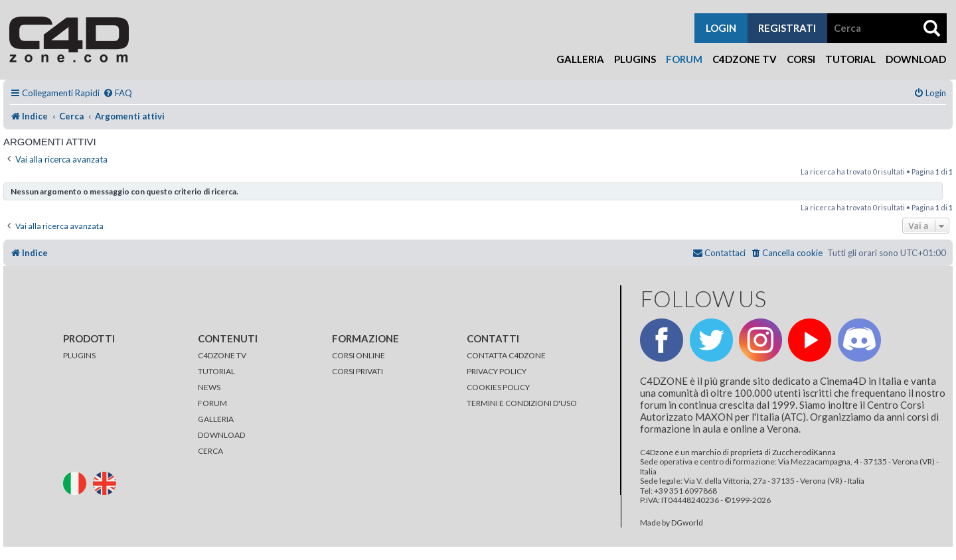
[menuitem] (118, 93)
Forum (684, 59)
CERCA (210, 451)
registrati (787, 28)
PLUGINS (79, 355)
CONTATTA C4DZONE (506, 355)
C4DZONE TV (222, 355)
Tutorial (850, 59)
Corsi (801, 59)
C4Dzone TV (745, 59)
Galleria (580, 59)
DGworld (687, 523)
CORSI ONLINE (358, 355)
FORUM (212, 403)
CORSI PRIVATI (358, 371)
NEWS (209, 387)
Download (916, 59)
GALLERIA (216, 419)
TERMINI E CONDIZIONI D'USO (522, 403)
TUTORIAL (216, 371)
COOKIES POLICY (498, 387)
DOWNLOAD (221, 435)
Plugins (635, 59)
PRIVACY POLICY (497, 371)
